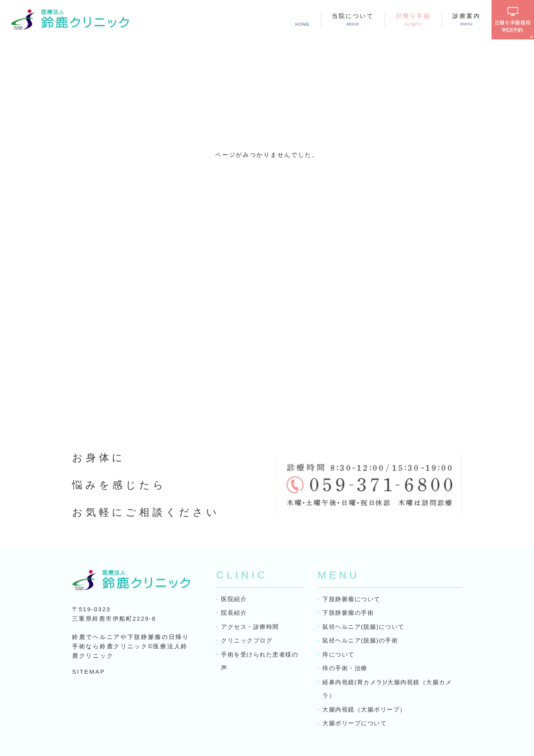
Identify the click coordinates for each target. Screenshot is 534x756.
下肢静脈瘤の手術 (348, 613)
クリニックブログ (247, 640)
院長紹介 (234, 613)
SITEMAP (89, 672)
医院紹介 (234, 599)
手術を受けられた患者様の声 (260, 661)
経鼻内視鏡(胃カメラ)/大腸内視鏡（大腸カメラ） (387, 689)
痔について (339, 654)
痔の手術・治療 (345, 668)
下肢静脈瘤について (351, 599)
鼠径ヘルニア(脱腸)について (363, 627)
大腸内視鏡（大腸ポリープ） (364, 709)
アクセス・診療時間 (250, 627)
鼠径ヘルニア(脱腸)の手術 (360, 640)
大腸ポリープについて (355, 723)
